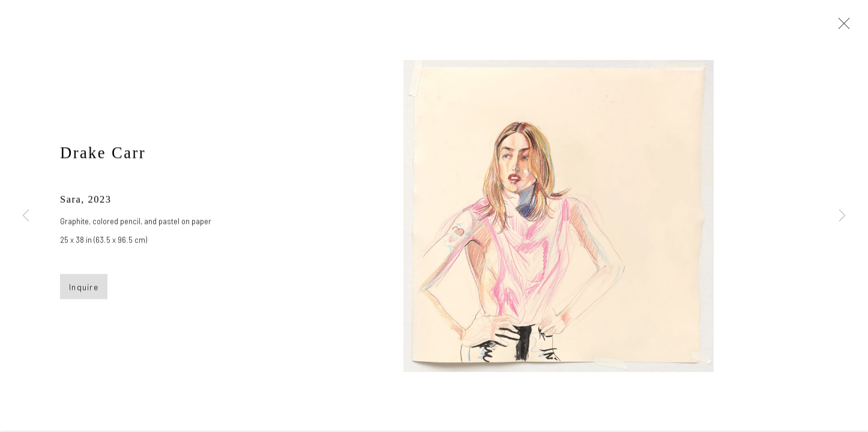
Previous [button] (26, 216)
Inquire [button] (84, 288)
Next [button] (842, 216)
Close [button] (841, 27)
